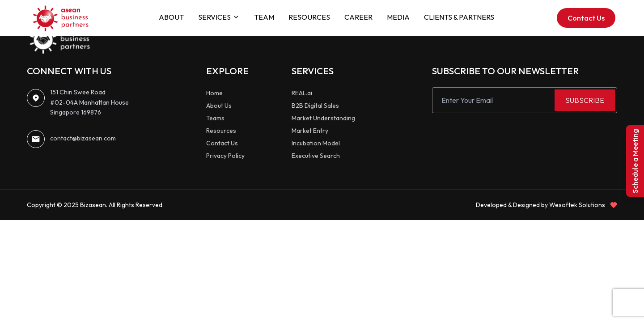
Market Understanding (323, 118)
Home (214, 93)
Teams (215, 118)
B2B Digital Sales (315, 106)
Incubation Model (316, 143)
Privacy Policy (225, 156)
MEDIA (398, 17)
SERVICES (219, 17)
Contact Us (586, 18)
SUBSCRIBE (585, 100)
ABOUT (171, 17)
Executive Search (316, 156)
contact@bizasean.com (83, 138)
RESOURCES (309, 17)
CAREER (358, 17)
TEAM (264, 17)
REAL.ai (302, 93)
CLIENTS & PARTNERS (459, 17)
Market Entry (310, 131)
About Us (219, 106)
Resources (221, 131)
